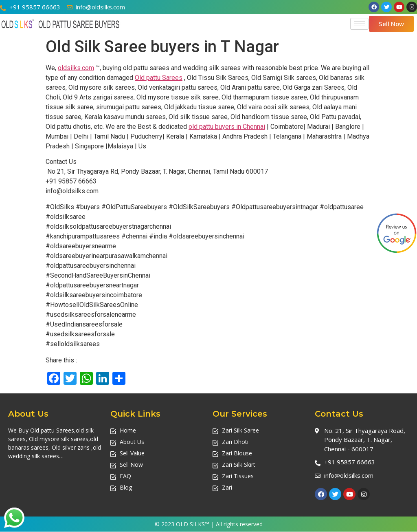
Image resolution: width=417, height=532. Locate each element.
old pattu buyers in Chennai (227, 127)
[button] (391, 24)
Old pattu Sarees (159, 78)
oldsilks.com (76, 68)
